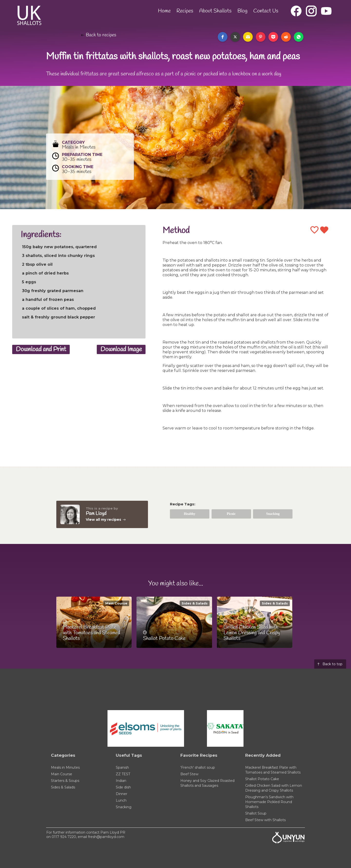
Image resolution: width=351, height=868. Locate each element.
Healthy (190, 514)
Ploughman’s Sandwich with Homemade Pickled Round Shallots (269, 802)
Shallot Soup (256, 813)
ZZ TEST (123, 774)
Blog (242, 11)
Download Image (121, 349)
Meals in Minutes (65, 767)
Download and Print (41, 349)
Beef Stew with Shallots (265, 820)
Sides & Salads (195, 603)
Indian (121, 781)
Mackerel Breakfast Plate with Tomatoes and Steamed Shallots (273, 770)
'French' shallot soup (198, 767)
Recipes (185, 11)
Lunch (121, 800)
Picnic (231, 514)
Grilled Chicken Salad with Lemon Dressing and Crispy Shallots (274, 788)
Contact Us (266, 11)
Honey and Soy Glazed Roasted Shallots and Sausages (207, 783)
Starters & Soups (65, 781)
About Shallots (215, 11)
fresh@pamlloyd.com (106, 837)
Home (164, 11)
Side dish (123, 787)
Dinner (122, 794)
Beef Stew (189, 774)
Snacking (273, 514)
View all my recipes (103, 520)
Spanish (122, 767)
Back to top (332, 664)
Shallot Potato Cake (262, 779)
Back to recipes (101, 35)
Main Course (116, 603)
